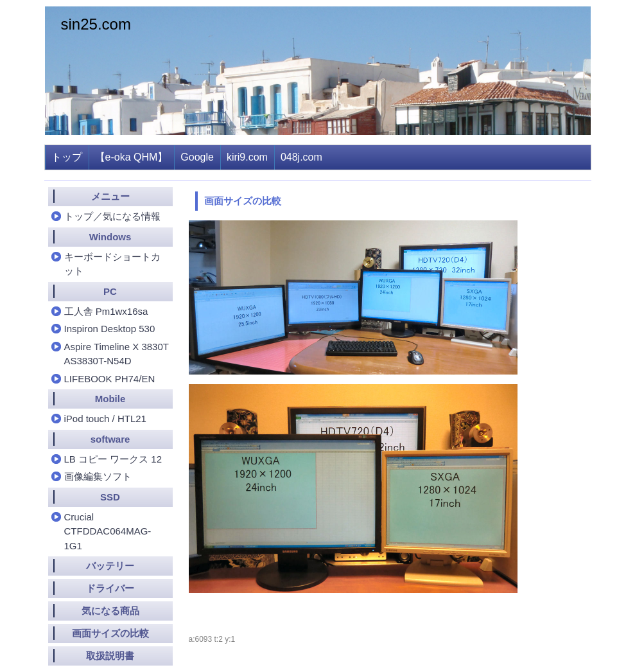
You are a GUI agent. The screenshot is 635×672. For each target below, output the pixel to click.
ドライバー (110, 588)
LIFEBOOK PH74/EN (110, 379)
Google (197, 157)
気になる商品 (110, 611)
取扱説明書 (110, 656)
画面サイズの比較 (110, 633)
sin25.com (96, 24)
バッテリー (110, 566)
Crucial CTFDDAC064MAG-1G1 (108, 531)
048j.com (301, 157)
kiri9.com (247, 157)
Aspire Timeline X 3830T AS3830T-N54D (117, 354)
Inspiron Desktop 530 (110, 329)
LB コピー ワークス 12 (113, 459)
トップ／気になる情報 (112, 216)
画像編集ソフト (98, 476)
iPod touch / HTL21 (105, 419)
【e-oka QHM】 (132, 157)
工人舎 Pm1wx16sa (106, 311)
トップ (67, 157)
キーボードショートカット (112, 264)
